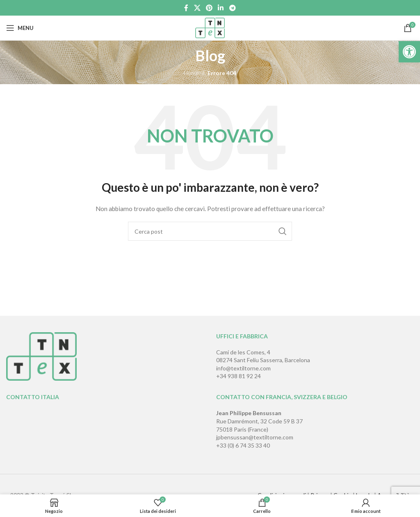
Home (191, 73)
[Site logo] (210, 27)
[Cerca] (210, 231)
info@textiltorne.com (243, 368)
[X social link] (197, 8)
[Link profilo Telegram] (232, 8)
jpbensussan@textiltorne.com (255, 437)
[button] (409, 52)
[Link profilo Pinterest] (209, 8)
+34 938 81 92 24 (239, 376)
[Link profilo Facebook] (186, 8)
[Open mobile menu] (20, 28)
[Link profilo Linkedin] (221, 8)
